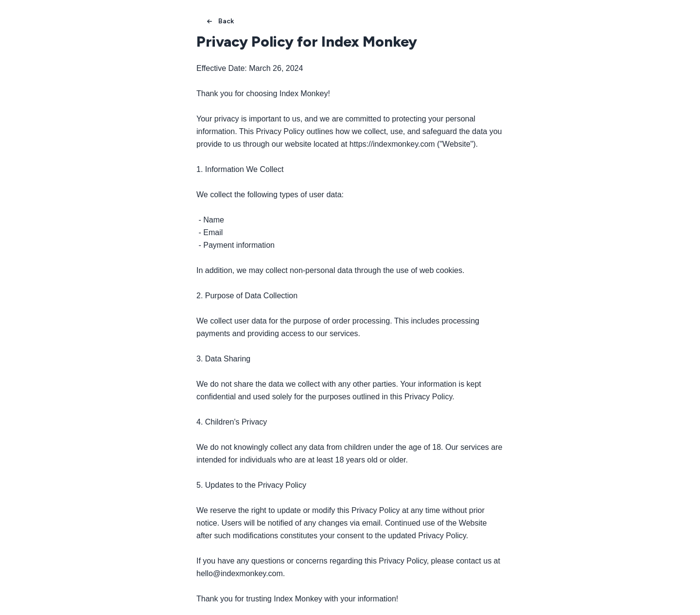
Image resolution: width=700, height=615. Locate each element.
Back (219, 21)
